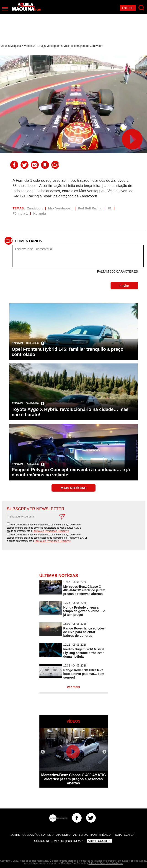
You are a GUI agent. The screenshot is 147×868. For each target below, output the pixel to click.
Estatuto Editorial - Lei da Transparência (79, 835)
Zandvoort (35, 208)
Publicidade (75, 841)
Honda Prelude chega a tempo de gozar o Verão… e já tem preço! (84, 611)
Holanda (40, 214)
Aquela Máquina (11, 46)
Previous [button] (43, 752)
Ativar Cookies (99, 841)
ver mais (73, 687)
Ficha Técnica (124, 835)
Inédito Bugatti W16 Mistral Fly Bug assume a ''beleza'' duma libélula (84, 653)
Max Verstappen (60, 208)
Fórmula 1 (20, 214)
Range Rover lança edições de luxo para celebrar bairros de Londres (84, 632)
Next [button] (104, 752)
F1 (110, 208)
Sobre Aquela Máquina (28, 835)
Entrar (128, 8)
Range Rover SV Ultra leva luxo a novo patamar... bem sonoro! (84, 674)
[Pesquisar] (141, 8)
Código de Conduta (49, 841)
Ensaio (17, 343)
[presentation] (106, 531)
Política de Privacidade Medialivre (51, 531)
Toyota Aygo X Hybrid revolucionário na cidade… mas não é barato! (70, 412)
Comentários (28, 241)
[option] (74, 758)
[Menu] (5, 9)
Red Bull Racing (90, 208)
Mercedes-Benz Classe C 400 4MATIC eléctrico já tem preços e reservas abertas (84, 590)
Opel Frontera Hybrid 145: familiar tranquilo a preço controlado (67, 352)
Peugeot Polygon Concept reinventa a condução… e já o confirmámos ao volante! (71, 472)
